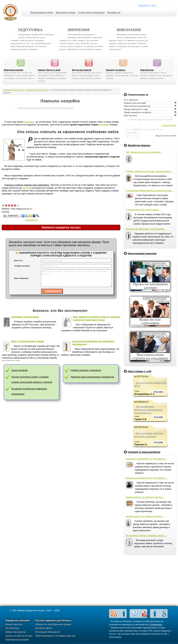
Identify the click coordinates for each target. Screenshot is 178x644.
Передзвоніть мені (147, 5)
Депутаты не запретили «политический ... (146, 229)
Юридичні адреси (44, 628)
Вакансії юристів (14, 624)
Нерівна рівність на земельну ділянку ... (145, 497)
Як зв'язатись (12, 628)
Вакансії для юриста (116, 70)
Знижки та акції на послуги (19, 636)
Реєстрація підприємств (48, 632)
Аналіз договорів (19, 370)
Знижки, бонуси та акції (49, 70)
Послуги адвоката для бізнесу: (54, 621)
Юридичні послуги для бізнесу (37, 90)
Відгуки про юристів (82, 70)
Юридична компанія (13, 70)
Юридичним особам (42, 12)
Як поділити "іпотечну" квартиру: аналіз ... (146, 536)
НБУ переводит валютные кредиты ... (144, 152)
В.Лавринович (156, 624)
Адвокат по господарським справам (53, 624)
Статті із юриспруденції (144, 452)
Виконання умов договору (25, 317)
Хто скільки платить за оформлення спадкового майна (46, 108)
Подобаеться (31, 220)
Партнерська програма (17, 640)
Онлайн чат (114, 12)
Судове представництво (91, 12)
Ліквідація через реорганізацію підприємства (92, 377)
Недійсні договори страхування (86, 370)
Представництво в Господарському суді (55, 636)
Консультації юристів (142, 253)
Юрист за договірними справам (28, 341)
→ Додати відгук (168, 125)
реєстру (26, 188)
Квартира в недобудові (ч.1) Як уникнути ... (146, 459)
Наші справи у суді (139, 371)
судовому (104, 125)
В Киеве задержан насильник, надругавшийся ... (149, 171)
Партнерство (147, 70)
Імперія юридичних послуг (12, 12)
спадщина (29, 122)
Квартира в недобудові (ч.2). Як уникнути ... (147, 478)
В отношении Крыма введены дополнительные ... (150, 191)
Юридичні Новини (139, 145)
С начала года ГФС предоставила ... (143, 210)
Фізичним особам (66, 12)
